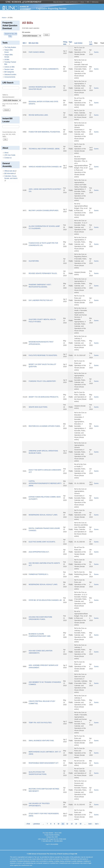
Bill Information (10, 173)
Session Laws (9, 69)
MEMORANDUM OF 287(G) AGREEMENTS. (44, 69)
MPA (88, 2)
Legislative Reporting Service (51, 8)
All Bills (7, 60)
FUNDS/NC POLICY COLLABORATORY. (42, 381)
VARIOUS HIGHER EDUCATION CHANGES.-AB (45, 167)
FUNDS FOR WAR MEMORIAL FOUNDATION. (45, 132)
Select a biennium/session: (8, 96)
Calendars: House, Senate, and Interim (11, 178)
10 (58, 824)
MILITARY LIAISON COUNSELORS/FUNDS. (44, 211)
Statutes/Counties (10, 74)
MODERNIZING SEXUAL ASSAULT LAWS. (43, 515)
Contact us (8, 158)
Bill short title (34, 43)
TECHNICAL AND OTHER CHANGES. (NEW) (44, 149)
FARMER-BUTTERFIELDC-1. (39, 574)
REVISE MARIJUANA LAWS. (38, 115)
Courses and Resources (71, 2)
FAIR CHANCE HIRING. (37, 52)
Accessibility (54, 844)
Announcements (10, 77)
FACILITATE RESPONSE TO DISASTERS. (43, 355)
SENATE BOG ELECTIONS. (38, 407)
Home (4, 18)
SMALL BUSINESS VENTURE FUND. (41, 741)
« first (28, 824)
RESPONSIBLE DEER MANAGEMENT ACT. (44, 763)
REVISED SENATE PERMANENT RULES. (43, 273)
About (6, 153)
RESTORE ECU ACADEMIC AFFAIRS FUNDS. (45, 426)
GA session (26, 32)
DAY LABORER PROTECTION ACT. (41, 300)
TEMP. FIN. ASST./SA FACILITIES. (40, 723)
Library (82, 2)
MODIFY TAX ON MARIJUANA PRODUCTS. (44, 397)
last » (97, 824)
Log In (48, 844)
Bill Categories (9, 72)
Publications (95, 2)
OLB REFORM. (34, 261)
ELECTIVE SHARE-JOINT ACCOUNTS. (42, 542)
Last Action (78, 43)
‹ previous (36, 824)
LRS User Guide (10, 155)
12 (67, 824)
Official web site (10, 171)
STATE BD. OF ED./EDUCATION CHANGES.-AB (45, 600)
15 (80, 824)
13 (72, 824)
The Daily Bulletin (10, 47)
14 (76, 824)
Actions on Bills (9, 67)
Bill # (25, 43)
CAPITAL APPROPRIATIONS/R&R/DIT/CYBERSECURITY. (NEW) (45, 483)
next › (90, 824)
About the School (58, 2)
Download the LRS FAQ (11, 35)
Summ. (97, 52)
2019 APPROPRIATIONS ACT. (39, 552)
